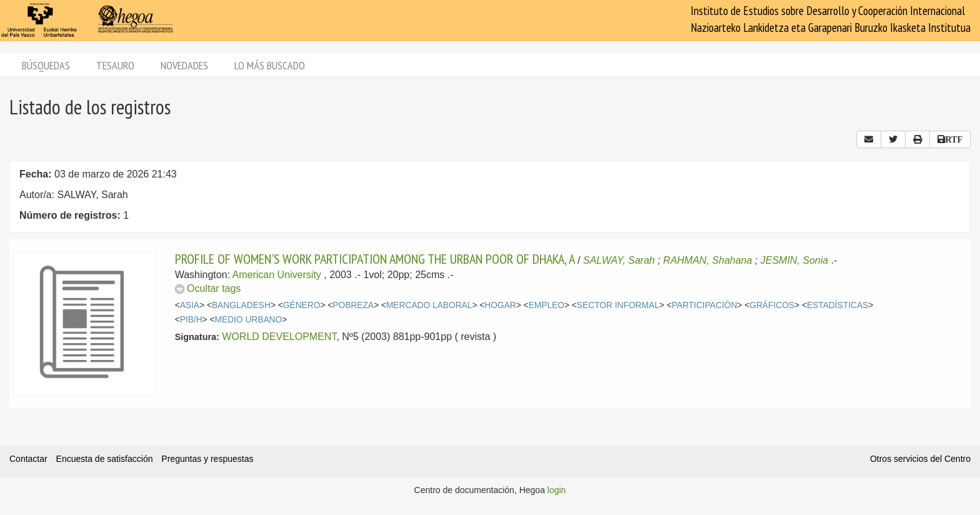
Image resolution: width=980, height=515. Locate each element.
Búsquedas (46, 65)
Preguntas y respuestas (207, 459)
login (557, 490)
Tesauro (115, 65)
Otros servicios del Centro (920, 459)
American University (277, 275)
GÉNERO (302, 305)
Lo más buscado (270, 65)
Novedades (184, 65)
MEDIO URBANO (249, 320)
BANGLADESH (241, 305)
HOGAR (500, 305)
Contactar (28, 459)
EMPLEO (547, 305)
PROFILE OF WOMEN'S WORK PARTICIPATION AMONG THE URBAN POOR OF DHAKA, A (375, 259)
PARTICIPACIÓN (705, 305)
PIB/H (191, 320)
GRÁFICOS (772, 305)
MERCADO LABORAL (429, 305)
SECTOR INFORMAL (618, 305)
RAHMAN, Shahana (707, 260)
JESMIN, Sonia (794, 260)
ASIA (190, 305)
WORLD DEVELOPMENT (279, 337)
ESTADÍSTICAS (837, 305)
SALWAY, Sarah (619, 260)
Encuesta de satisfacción (105, 459)
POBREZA (353, 305)
